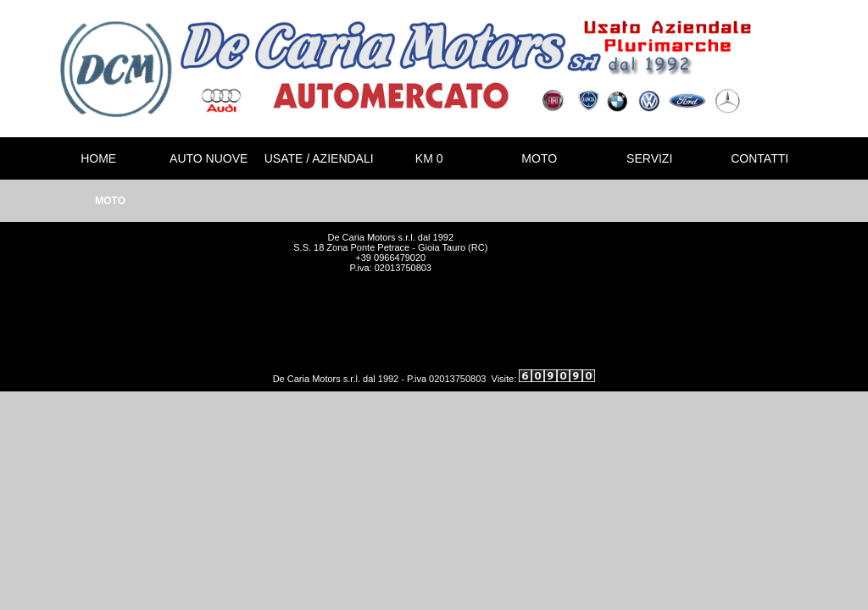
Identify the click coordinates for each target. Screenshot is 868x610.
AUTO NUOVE (209, 158)
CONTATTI (759, 158)
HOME (98, 158)
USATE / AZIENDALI (319, 158)
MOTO (539, 158)
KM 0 (429, 158)
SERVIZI (649, 158)
